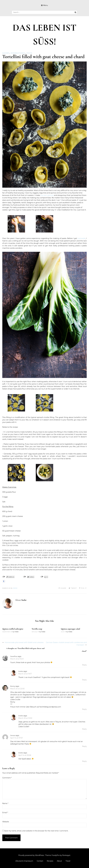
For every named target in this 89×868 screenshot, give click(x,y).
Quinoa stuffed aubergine (13, 629)
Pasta (29, 53)
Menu (45, 5)
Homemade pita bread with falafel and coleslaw (24, 642)
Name (5, 803)
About (59, 861)
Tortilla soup (37, 629)
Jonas (13, 735)
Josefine (14, 656)
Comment (7, 778)
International (18, 53)
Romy (13, 686)
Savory (6, 53)
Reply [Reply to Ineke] (84, 680)
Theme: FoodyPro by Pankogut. (58, 855)
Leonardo (81, 238)
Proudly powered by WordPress (31, 855)
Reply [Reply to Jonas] (84, 746)
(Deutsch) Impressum (24, 861)
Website (6, 822)
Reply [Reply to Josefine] (84, 665)
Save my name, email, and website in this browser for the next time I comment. (36, 831)
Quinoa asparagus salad (70, 629)
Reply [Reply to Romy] (84, 709)
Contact (40, 861)
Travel (68, 861)
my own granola (47, 195)
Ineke (15, 588)
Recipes (50, 861)
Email (5, 813)
